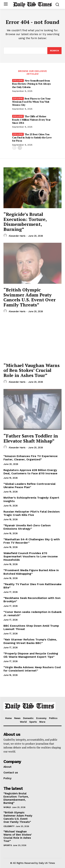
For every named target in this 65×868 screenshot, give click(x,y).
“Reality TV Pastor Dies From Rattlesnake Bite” (32, 586)
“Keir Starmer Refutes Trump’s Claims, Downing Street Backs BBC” (30, 641)
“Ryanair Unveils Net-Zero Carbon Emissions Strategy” (27, 527)
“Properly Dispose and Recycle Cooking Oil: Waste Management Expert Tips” (31, 655)
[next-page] (20, 148)
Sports (8, 845)
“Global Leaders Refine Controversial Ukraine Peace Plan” (29, 485)
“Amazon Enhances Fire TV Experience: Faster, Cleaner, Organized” (31, 458)
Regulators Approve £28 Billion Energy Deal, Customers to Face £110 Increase (30, 472)
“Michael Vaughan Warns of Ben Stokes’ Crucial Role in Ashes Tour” (32, 370)
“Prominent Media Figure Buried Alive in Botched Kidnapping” (31, 572)
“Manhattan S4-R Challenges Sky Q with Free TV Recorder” (32, 541)
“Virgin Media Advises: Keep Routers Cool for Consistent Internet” (32, 669)
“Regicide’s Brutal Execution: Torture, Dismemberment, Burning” (25, 222)
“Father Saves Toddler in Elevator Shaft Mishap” (31, 438)
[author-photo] (6, 236)
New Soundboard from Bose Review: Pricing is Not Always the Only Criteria (31, 84)
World (7, 807)
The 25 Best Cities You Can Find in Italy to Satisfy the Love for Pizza (32, 137)
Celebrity (9, 826)
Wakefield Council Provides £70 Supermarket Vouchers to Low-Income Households (31, 556)
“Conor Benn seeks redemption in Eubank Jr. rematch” (32, 614)
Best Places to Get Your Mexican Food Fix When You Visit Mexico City (31, 102)
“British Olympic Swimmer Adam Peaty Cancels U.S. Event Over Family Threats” (30, 297)
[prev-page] (14, 148)
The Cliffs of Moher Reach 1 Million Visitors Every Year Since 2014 (31, 119)
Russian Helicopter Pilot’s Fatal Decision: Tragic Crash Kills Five (32, 513)
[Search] (54, 51)
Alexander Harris (17, 236)
